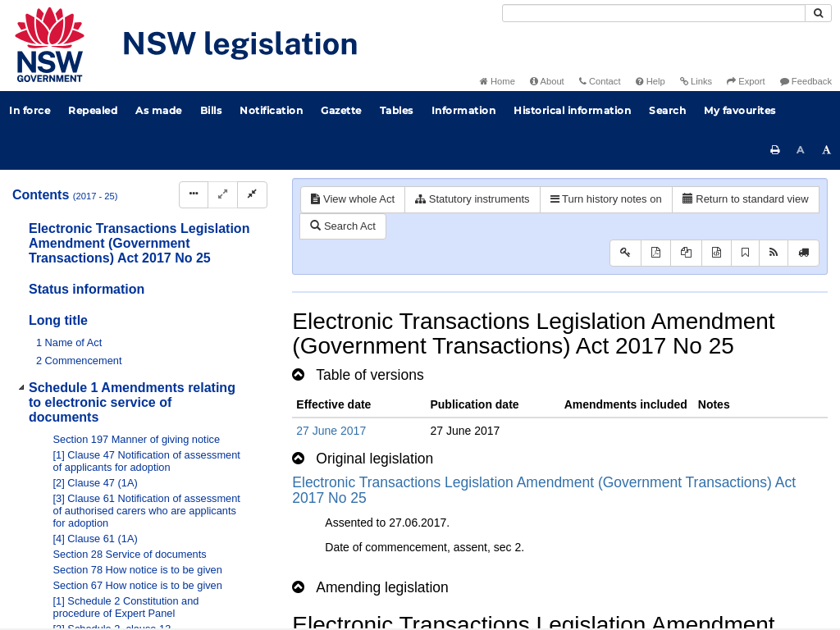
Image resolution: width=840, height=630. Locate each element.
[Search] (654, 13)
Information (464, 110)
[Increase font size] (827, 150)
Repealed (93, 110)
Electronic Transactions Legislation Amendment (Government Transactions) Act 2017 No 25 (544, 490)
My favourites (740, 110)
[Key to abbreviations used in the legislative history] (625, 253)
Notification (271, 110)
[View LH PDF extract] (686, 253)
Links (696, 81)
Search (667, 110)
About (547, 81)
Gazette (341, 110)
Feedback (806, 81)
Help (651, 81)
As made (159, 110)
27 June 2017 (331, 431)
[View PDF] (656, 253)
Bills (211, 110)
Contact (600, 81)
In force (30, 110)
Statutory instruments (472, 199)
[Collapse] (252, 195)
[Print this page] (775, 150)
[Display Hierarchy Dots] (194, 195)
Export (746, 81)
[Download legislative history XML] (717, 253)
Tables (397, 110)
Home (498, 81)
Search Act (342, 226)
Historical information (572, 110)
